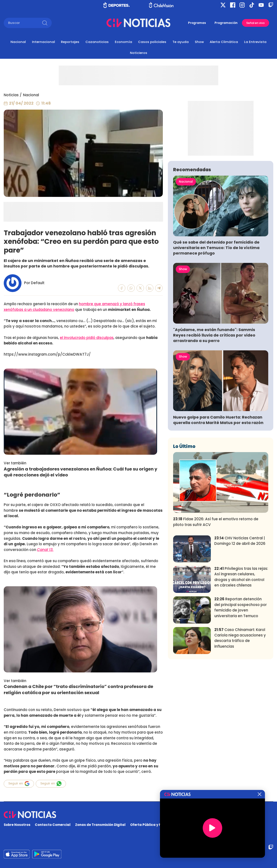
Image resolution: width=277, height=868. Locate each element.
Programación (226, 23)
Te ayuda (181, 42)
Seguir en (19, 784)
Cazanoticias (97, 42)
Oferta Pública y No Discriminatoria (161, 825)
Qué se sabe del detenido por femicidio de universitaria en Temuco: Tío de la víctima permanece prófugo (216, 312)
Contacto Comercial (53, 825)
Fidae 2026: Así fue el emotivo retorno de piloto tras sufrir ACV (216, 586)
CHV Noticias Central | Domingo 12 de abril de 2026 (240, 605)
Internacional (44, 42)
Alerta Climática (224, 42)
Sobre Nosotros (17, 825)
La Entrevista (255, 42)
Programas (197, 23)
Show (199, 42)
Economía (123, 42)
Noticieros (139, 53)
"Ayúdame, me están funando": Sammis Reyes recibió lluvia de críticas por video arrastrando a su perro (214, 399)
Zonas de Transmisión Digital (100, 825)
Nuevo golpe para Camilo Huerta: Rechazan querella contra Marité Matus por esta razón (218, 484)
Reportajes (70, 42)
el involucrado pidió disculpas (87, 338)
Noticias (11, 95)
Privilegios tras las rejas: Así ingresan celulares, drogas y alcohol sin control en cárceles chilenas (241, 641)
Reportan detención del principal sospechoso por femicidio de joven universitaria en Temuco (241, 671)
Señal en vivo (256, 23)
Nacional (18, 42)
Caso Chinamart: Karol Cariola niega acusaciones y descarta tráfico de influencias (240, 702)
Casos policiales (152, 42)
